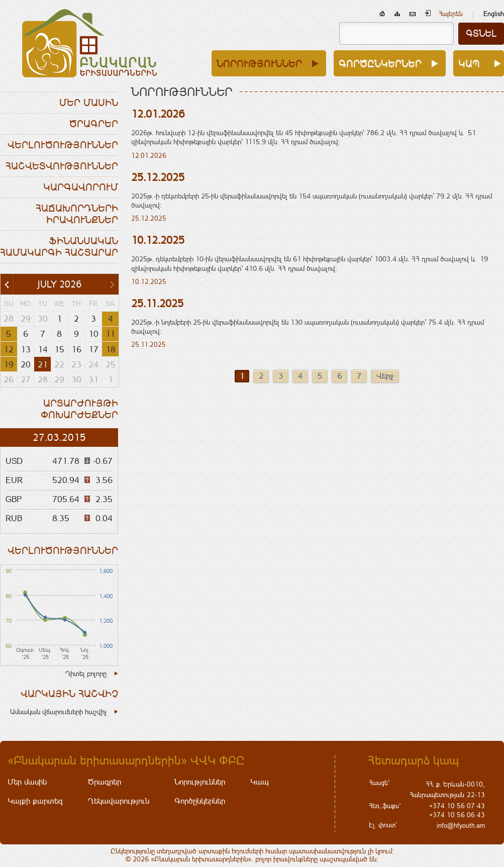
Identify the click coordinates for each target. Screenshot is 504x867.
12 (9, 349)
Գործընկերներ (380, 63)
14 (43, 349)
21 (43, 364)
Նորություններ (259, 63)
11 (110, 334)
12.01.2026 (158, 114)
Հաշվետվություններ (62, 166)
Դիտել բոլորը (86, 673)
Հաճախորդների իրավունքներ (77, 214)
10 (93, 334)
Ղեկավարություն (119, 801)
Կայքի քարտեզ (35, 801)
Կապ (469, 63)
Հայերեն (451, 14)
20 (26, 364)
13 (26, 349)
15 (59, 349)
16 (76, 349)
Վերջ (385, 376)
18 (111, 349)
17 (93, 349)
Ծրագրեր (94, 124)
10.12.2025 (158, 240)
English (494, 14)
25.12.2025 (158, 177)
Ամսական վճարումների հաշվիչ (58, 712)
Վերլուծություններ (63, 145)
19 (9, 364)
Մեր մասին (89, 103)
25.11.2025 (157, 303)
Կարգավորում (81, 187)
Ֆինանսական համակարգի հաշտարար (59, 247)
